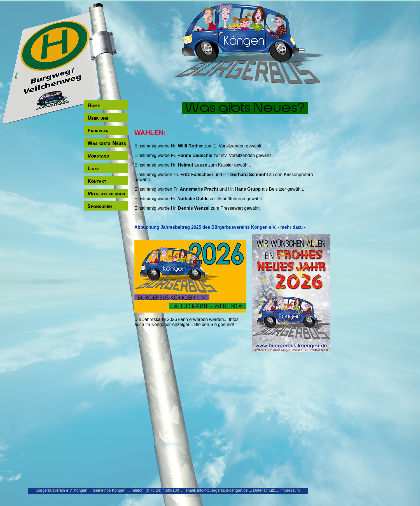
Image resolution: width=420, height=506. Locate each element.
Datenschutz (264, 490)
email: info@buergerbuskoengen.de (217, 490)
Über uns (98, 118)
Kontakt (97, 181)
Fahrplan (98, 131)
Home (94, 105)
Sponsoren (100, 206)
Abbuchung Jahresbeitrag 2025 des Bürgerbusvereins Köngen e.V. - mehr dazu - (220, 227)
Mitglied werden (106, 194)
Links (93, 168)
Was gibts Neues (107, 143)
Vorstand (98, 156)
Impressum (290, 490)
